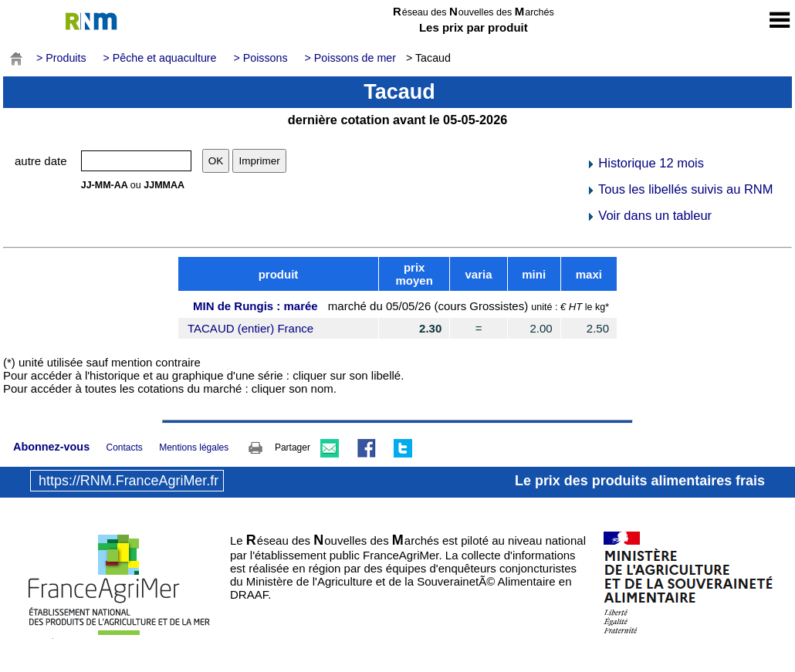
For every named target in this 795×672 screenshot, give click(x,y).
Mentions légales (194, 447)
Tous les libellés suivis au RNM (680, 189)
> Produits (61, 58)
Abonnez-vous (51, 447)
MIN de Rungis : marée (255, 306)
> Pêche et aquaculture (160, 58)
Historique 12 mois (645, 163)
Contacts (124, 447)
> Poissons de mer (350, 58)
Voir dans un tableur (649, 215)
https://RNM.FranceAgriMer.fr (129, 481)
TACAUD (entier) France (250, 328)
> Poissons (260, 58)
